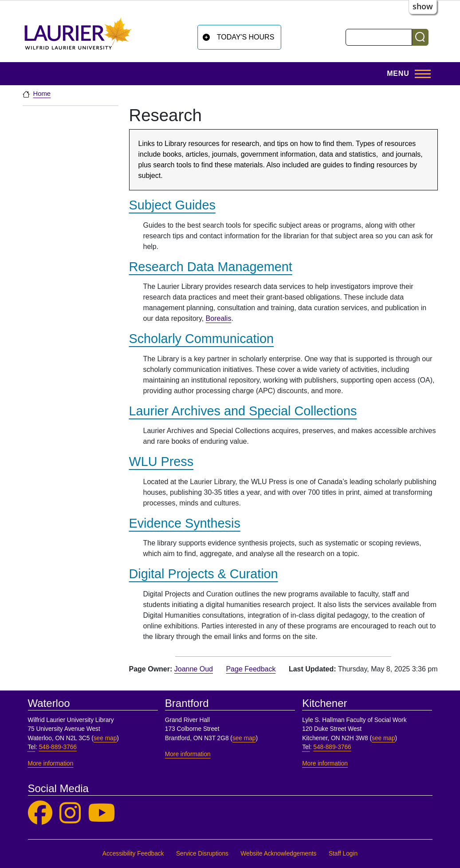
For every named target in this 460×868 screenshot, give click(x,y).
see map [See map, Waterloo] (105, 738)
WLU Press (161, 462)
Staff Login (343, 854)
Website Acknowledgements (278, 854)
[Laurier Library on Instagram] (70, 813)
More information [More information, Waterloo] (51, 763)
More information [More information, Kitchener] (325, 763)
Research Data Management (211, 267)
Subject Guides (172, 205)
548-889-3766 (58, 747)
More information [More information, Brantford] (188, 754)
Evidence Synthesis (185, 523)
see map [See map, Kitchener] (383, 738)
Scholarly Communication (202, 339)
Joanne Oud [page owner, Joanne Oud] (194, 669)
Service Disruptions (202, 854)
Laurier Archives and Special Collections (243, 411)
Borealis (219, 318)
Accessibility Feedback (133, 854)
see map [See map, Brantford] (244, 738)
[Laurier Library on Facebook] (40, 813)
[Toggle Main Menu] (406, 74)
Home (42, 94)
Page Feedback (251, 669)
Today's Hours (246, 37)
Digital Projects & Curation (204, 574)
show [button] (423, 6)
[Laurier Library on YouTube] (102, 813)
